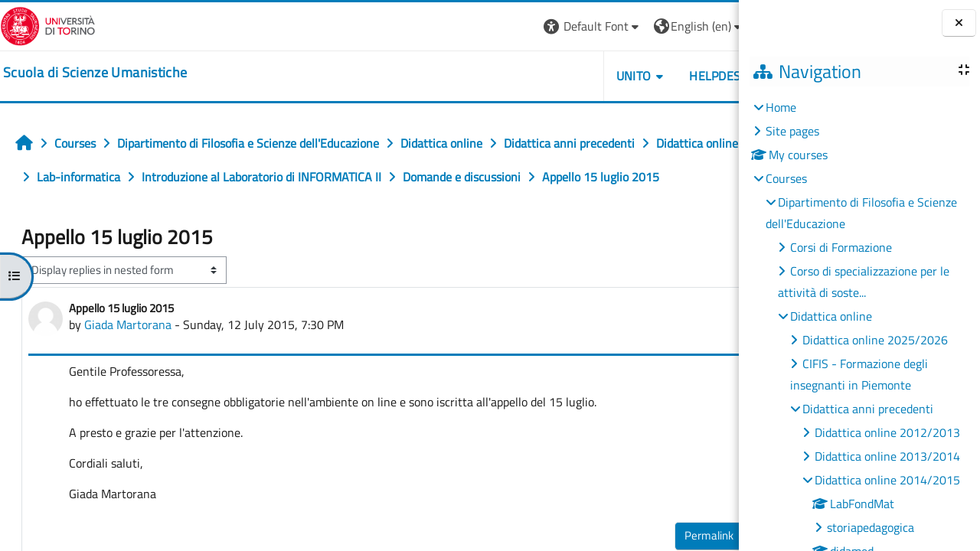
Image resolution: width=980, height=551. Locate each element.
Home (781, 107)
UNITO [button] (563, 76)
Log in (711, 26)
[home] (95, 73)
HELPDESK (647, 76)
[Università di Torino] (48, 24)
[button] (522, 26)
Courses (786, 178)
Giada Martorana (128, 358)
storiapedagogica (871, 527)
